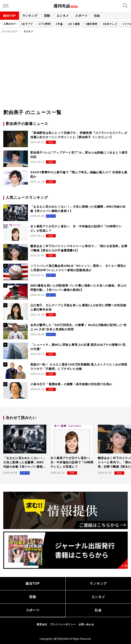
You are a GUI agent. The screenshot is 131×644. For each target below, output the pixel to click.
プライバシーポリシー (63, 624)
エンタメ (63, 16)
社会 (97, 16)
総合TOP (10, 16)
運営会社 (42, 624)
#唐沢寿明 (91, 24)
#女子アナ (27, 24)
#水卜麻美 (74, 24)
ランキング (30, 16)
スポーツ (81, 16)
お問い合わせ (86, 624)
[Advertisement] (65, 78)
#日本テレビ (110, 24)
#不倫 (59, 24)
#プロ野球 (45, 24)
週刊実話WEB (10, 31)
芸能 (47, 16)
